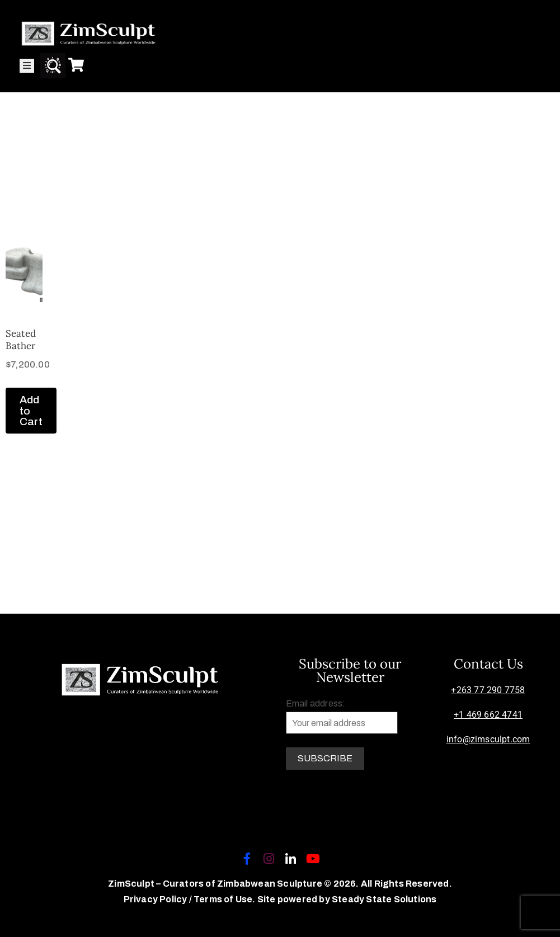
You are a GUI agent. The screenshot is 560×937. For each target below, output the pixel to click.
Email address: (342, 716)
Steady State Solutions (384, 899)
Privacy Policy (156, 899)
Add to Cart (31, 410)
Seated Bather (21, 339)
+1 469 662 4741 (488, 715)
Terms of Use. (225, 899)
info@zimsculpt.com (488, 739)
